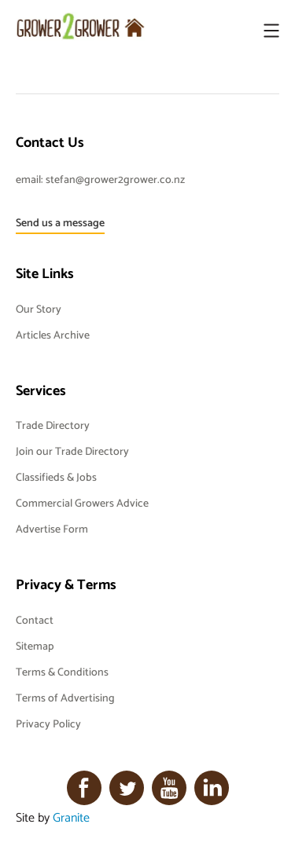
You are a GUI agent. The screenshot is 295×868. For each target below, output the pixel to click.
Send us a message (60, 222)
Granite (71, 817)
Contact (35, 620)
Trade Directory (53, 425)
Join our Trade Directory (72, 451)
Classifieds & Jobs (56, 477)
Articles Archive (53, 335)
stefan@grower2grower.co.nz (115, 179)
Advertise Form (52, 529)
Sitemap (35, 646)
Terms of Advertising (65, 698)
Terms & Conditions (62, 672)
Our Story (39, 309)
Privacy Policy (48, 723)
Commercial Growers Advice (82, 503)
